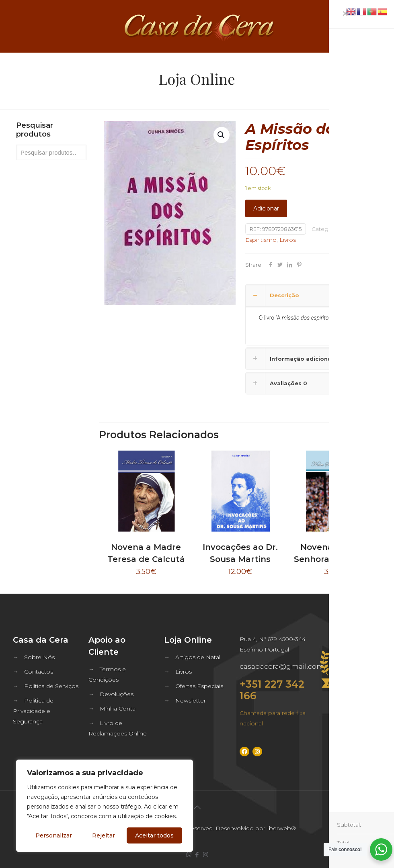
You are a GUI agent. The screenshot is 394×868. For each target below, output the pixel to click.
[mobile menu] (381, 26)
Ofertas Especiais (199, 686)
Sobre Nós (39, 657)
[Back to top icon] (197, 807)
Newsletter (191, 701)
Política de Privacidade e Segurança (33, 711)
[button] (222, 135)
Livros (288, 240)
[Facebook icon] (197, 855)
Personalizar (54, 835)
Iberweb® (281, 828)
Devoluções (117, 694)
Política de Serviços (51, 686)
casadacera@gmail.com (282, 666)
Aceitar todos (154, 835)
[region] (105, 806)
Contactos (39, 672)
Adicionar (266, 208)
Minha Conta (118, 709)
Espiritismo (261, 240)
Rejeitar (104, 835)
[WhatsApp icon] (189, 855)
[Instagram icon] (206, 855)
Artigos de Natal (198, 657)
